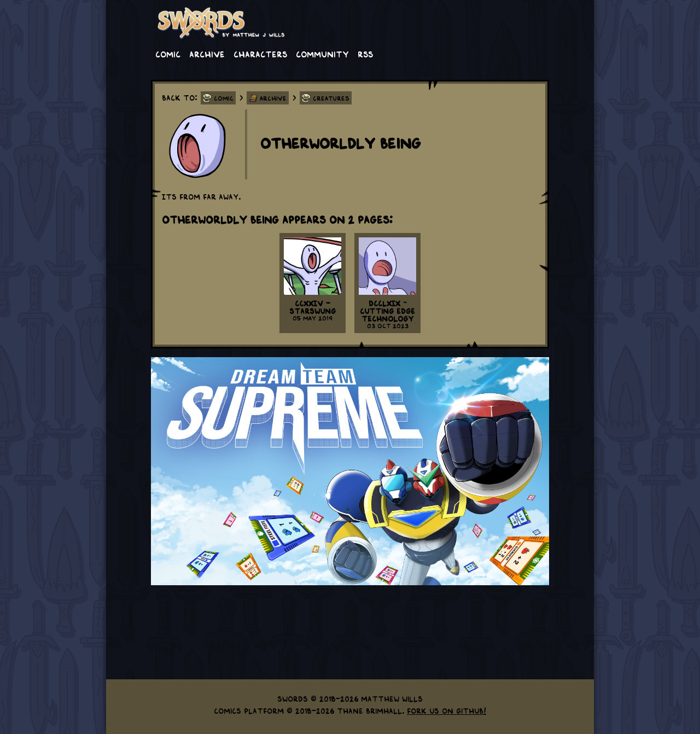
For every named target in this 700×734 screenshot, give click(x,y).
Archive (207, 54)
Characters (260, 54)
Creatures (331, 98)
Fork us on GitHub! (447, 710)
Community (322, 54)
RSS (365, 54)
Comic (168, 54)
